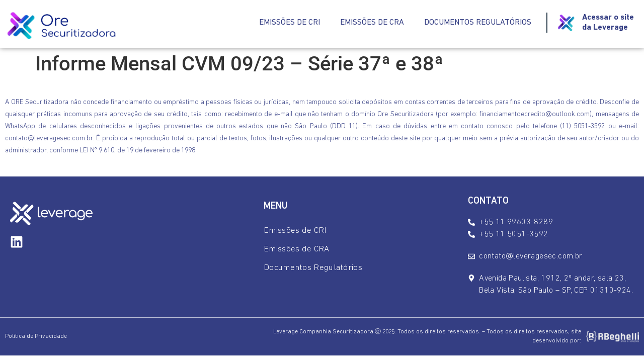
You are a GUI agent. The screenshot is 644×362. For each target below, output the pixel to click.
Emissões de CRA (372, 23)
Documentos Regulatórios (478, 23)
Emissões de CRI (290, 23)
